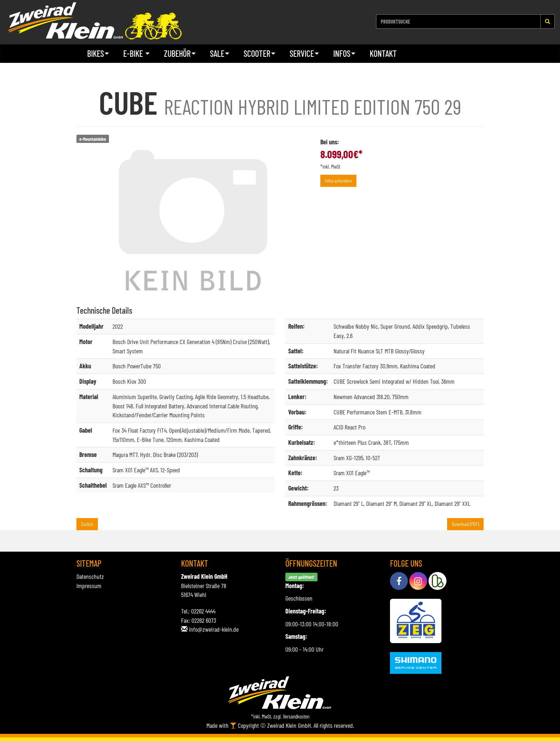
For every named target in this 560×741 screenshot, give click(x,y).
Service (304, 53)
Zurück (87, 524)
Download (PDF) (465, 524)
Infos (344, 53)
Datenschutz (90, 576)
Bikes (98, 53)
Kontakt (383, 53)
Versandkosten (296, 716)
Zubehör (180, 53)
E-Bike (136, 53)
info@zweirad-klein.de (214, 629)
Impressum (89, 586)
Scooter (259, 53)
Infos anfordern (338, 181)
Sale (220, 53)
